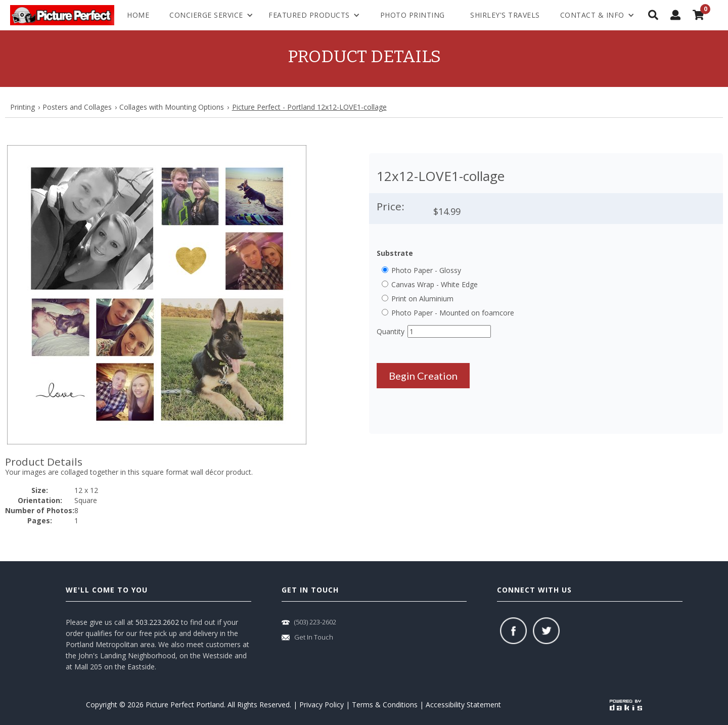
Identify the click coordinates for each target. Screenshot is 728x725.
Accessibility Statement (463, 705)
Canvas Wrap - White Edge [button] (435, 284)
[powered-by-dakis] (626, 705)
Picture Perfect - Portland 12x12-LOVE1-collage (309, 107)
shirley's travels (505, 15)
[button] (157, 295)
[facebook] (513, 631)
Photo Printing (413, 15)
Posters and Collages (77, 107)
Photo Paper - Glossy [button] (426, 270)
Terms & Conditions (385, 705)
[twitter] (546, 631)
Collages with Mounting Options (172, 107)
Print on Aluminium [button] (422, 299)
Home (138, 15)
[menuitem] (597, 15)
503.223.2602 (157, 622)
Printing (22, 107)
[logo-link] (62, 15)
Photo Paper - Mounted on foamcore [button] (453, 313)
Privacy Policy (322, 705)
